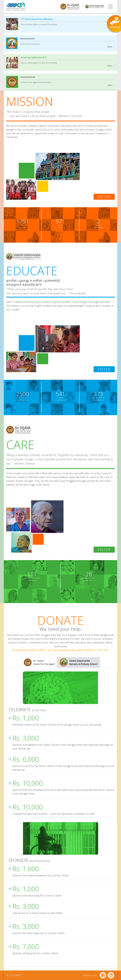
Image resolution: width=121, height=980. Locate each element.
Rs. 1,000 (26, 718)
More (111, 27)
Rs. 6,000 (26, 759)
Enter (104, 197)
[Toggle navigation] (110, 7)
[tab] (39, 662)
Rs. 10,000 (28, 783)
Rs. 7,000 (26, 946)
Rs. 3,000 (26, 738)
